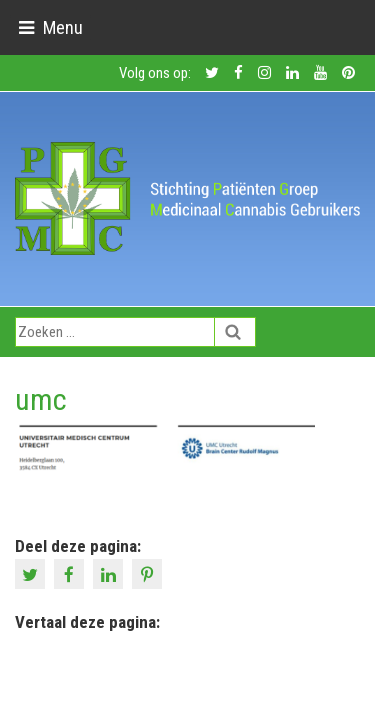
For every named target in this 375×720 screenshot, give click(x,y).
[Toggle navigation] (50, 27)
